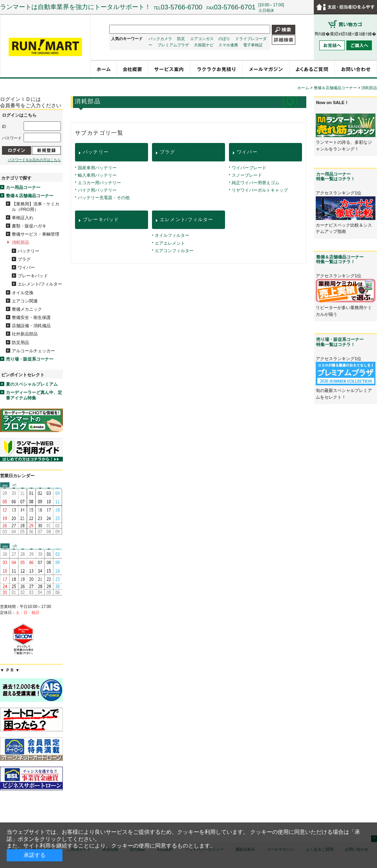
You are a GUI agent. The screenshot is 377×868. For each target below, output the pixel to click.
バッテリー (28, 251)
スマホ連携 (228, 45)
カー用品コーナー (23, 187)
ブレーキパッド (33, 276)
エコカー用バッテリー (99, 183)
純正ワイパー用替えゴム (255, 183)
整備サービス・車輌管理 (36, 234)
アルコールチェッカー (33, 351)
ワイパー (26, 267)
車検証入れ (23, 218)
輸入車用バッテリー (97, 175)
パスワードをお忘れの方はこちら (34, 160)
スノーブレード (247, 175)
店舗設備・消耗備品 (31, 326)
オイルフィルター (172, 235)
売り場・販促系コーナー (30, 359)
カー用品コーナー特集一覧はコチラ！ (336, 176)
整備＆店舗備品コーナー (30, 196)
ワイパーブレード (249, 168)
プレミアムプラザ (173, 45)
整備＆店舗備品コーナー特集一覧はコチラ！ (340, 259)
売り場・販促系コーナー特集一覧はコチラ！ (340, 342)
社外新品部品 (25, 334)
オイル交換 (23, 293)
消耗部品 (20, 242)
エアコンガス (202, 39)
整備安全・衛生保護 (31, 317)
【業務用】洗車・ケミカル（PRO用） (36, 206)
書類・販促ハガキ (29, 226)
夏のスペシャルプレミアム (32, 384)
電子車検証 (253, 45)
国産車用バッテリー (97, 168)
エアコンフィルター (174, 251)
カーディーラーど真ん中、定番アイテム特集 (34, 395)
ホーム (303, 88)
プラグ (24, 259)
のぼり (224, 39)
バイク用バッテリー (97, 190)
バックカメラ (160, 39)
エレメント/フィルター (40, 284)
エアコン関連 (25, 301)
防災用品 (20, 342)
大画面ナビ (204, 45)
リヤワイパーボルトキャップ (260, 190)
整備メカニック (27, 309)
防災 (181, 39)
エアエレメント (170, 243)
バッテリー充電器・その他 (104, 198)
